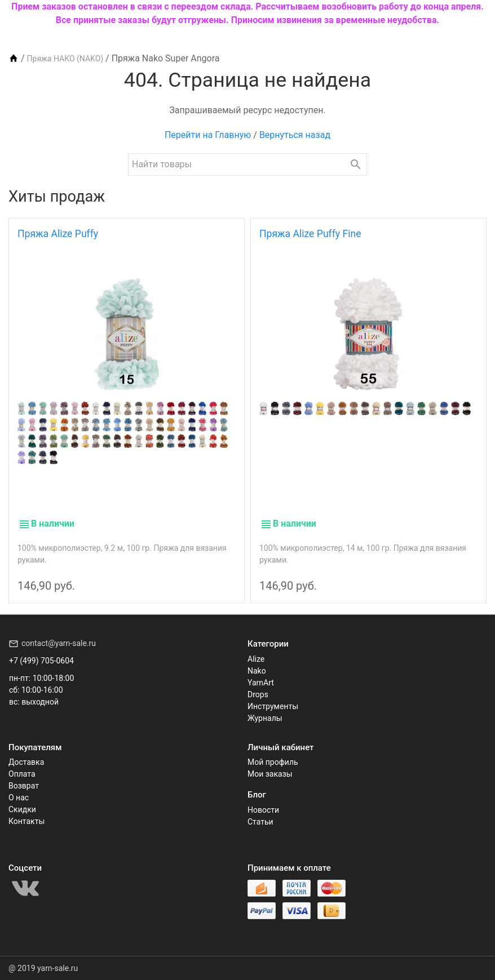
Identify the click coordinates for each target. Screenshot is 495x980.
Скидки (22, 809)
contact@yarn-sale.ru (59, 643)
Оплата (22, 774)
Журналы (265, 718)
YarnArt (261, 683)
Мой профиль (273, 762)
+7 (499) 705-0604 (41, 661)
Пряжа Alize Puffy (58, 234)
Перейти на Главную (208, 135)
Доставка (26, 762)
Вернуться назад (295, 135)
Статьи (260, 822)
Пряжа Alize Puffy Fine (310, 234)
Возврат (24, 786)
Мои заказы (270, 774)
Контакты (26, 821)
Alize (256, 659)
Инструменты (273, 706)
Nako (257, 671)
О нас (19, 798)
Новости (263, 810)
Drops (258, 694)
